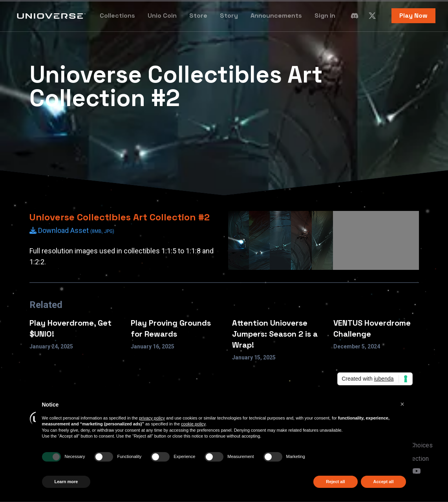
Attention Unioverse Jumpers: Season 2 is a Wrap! (275, 334)
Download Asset (72, 230)
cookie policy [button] (193, 424)
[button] (402, 404)
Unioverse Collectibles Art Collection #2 (120, 217)
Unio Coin (162, 16)
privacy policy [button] (152, 418)
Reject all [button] (335, 482)
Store (198, 16)
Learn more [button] (66, 482)
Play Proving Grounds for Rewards (171, 328)
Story (229, 16)
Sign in (325, 16)
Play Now (413, 16)
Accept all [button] (384, 482)
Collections (117, 16)
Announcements (276, 16)
